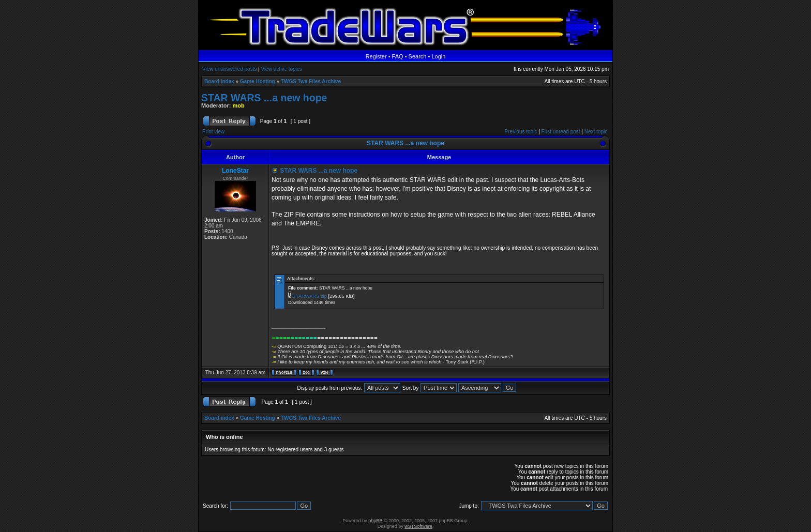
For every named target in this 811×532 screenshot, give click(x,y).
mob (239, 105)
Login (438, 56)
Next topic (596, 132)
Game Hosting (258, 81)
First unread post (561, 132)
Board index (219, 81)
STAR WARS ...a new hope (264, 98)
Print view (213, 132)
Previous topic (521, 132)
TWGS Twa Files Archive (311, 81)
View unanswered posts (229, 69)
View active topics (282, 69)
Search (418, 56)
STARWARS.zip (310, 296)
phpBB (375, 521)
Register (376, 56)
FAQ (398, 56)
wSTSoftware (418, 526)
